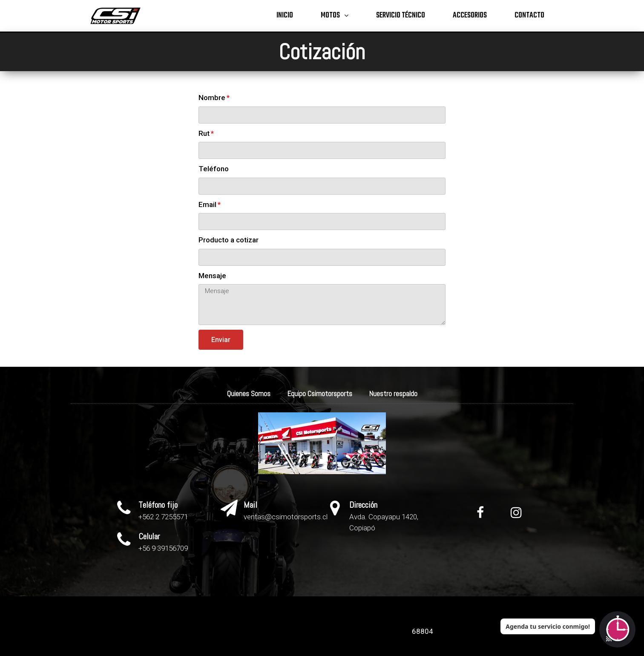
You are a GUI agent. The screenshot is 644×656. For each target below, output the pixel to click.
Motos (335, 16)
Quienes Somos (249, 394)
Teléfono (214, 169)
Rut (204, 133)
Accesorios (470, 16)
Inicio (285, 16)
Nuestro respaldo (393, 394)
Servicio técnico (401, 16)
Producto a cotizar (229, 240)
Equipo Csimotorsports (320, 394)
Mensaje (212, 276)
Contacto (529, 16)
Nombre (212, 98)
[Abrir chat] (617, 629)
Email (207, 204)
